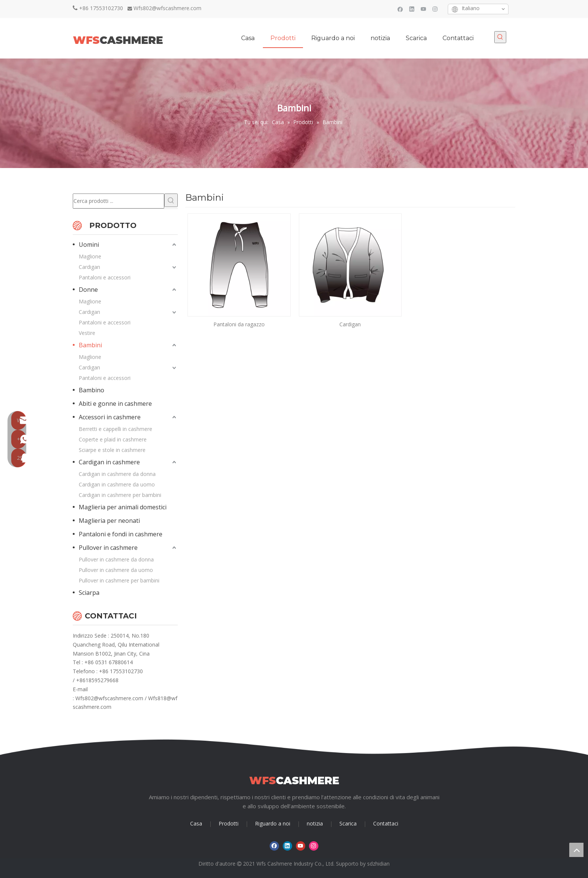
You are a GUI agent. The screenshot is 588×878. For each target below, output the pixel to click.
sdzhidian (378, 864)
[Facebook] (400, 9)
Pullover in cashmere (108, 548)
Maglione (90, 256)
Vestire (87, 333)
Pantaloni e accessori (105, 277)
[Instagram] (435, 9)
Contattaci (386, 823)
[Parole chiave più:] (500, 37)
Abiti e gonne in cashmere (115, 404)
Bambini (90, 345)
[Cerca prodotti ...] (118, 201)
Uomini (89, 245)
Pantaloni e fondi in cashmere (121, 534)
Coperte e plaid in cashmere (113, 439)
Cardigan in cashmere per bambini (120, 495)
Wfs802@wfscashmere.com (167, 8)
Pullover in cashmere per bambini (119, 580)
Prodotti (229, 823)
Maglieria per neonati (109, 521)
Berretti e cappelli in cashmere (115, 429)
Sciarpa (89, 593)
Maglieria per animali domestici (123, 507)
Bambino (91, 390)
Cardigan (89, 267)
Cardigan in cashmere (109, 462)
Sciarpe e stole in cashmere (112, 450)
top (576, 850)
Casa (196, 823)
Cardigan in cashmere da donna (117, 474)
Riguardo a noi (273, 823)
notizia (315, 823)
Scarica (348, 823)
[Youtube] (424, 9)
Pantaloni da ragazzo (239, 324)
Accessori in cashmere (110, 417)
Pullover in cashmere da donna (116, 559)
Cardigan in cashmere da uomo (117, 484)
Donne (88, 290)
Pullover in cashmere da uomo (116, 570)
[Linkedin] (412, 9)
